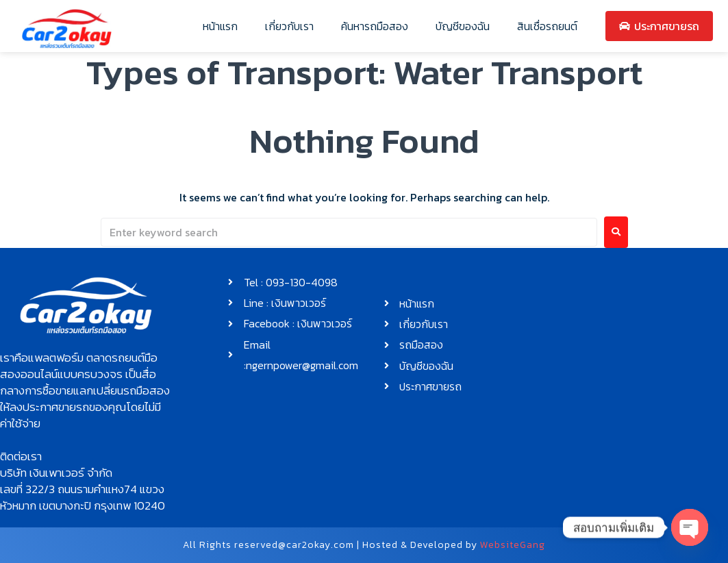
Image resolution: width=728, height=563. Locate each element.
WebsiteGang (513, 545)
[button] (86, 390)
